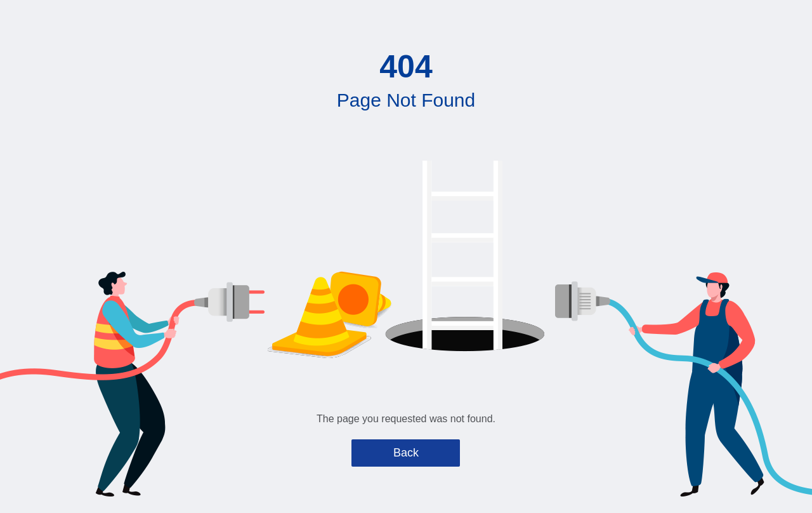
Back (406, 453)
